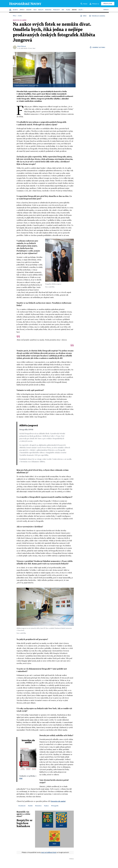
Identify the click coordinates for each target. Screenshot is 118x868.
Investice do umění (58, 801)
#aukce (46, 806)
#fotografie (55, 806)
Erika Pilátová (22, 46)
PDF (21, 778)
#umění (30, 806)
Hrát (48, 825)
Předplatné (108, 4)
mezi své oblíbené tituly (49, 852)
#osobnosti (22, 806)
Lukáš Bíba (36, 85)
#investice (38, 806)
